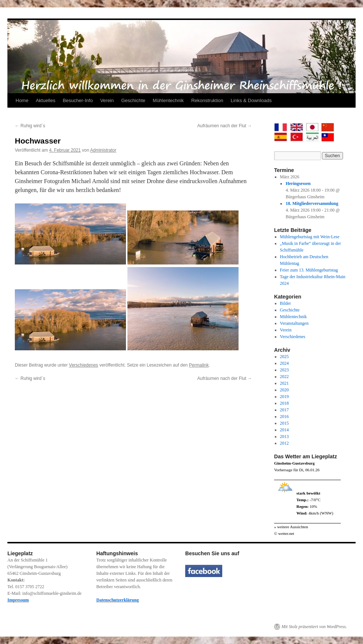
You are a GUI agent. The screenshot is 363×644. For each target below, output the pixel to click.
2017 (284, 410)
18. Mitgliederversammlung (312, 203)
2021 (284, 383)
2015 (284, 423)
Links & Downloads (251, 100)
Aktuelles (46, 100)
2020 (284, 390)
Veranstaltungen (294, 323)
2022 (284, 377)
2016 (284, 417)
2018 (284, 403)
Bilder (286, 303)
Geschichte (133, 100)
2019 (284, 397)
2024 (284, 363)
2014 (284, 430)
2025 (284, 357)
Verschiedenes (84, 365)
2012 (284, 443)
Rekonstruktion (207, 100)
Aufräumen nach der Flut (225, 126)
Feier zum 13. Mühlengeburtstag (309, 270)
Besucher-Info (78, 100)
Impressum (18, 600)
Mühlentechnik (168, 100)
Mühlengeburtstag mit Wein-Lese (310, 237)
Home (22, 100)
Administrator (103, 150)
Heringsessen (298, 183)
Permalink (199, 365)
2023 (284, 370)
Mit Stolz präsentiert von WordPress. (314, 627)
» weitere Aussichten (291, 527)
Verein (107, 100)
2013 (284, 436)
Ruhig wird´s (30, 126)
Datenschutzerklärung (118, 600)
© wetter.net (284, 533)
